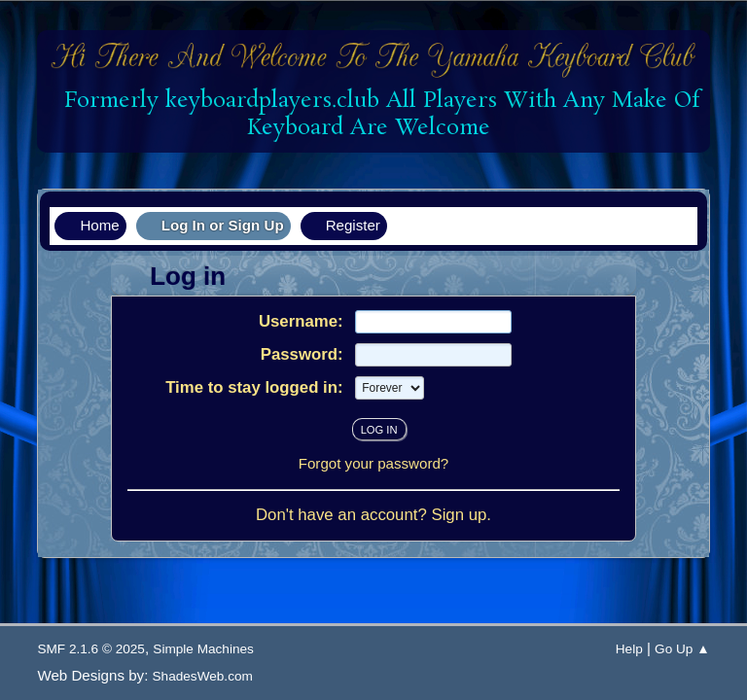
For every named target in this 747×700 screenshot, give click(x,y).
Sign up (459, 515)
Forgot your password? (374, 463)
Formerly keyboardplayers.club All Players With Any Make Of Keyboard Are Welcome (375, 114)
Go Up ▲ (682, 649)
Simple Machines (203, 649)
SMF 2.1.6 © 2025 (91, 649)
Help (629, 649)
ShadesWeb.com (203, 676)
